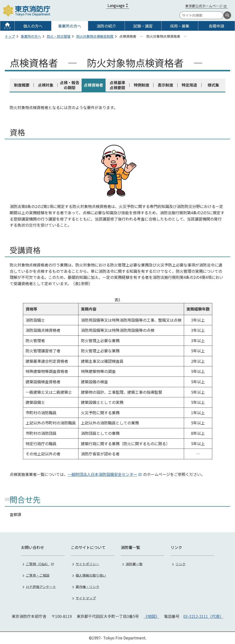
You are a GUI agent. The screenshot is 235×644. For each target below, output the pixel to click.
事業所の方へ (70, 26)
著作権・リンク (87, 586)
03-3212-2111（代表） (203, 616)
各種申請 (216, 26)
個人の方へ (33, 26)
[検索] (227, 15)
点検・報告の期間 (70, 85)
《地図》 (151, 616)
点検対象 (46, 85)
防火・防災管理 (59, 36)
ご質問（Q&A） (38, 564)
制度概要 (22, 85)
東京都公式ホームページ (204, 6)
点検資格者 (93, 85)
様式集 (213, 85)
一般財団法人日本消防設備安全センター (102, 474)
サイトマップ (86, 598)
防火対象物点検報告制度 (95, 36)
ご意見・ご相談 (38, 575)
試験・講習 (143, 26)
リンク (180, 564)
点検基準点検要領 (117, 85)
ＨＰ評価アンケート (41, 586)
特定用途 (189, 85)
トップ (7, 28)
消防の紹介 (106, 26)
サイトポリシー (87, 564)
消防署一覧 (134, 564)
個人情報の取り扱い (91, 575)
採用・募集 (180, 26)
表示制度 (165, 85)
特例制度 (142, 85)
